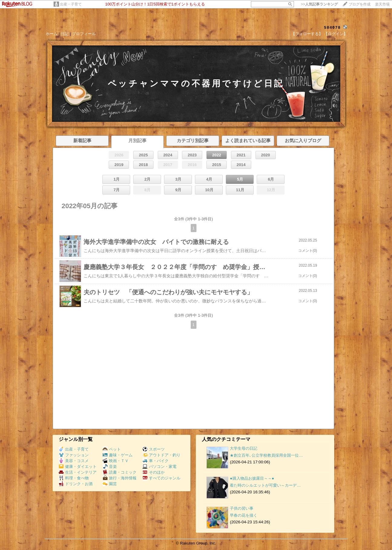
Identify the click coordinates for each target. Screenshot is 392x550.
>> (319, 4)
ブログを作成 (360, 4)
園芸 (110, 484)
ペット (112, 449)
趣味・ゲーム (118, 455)
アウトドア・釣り (161, 455)
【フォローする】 (307, 34)
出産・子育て (71, 4)
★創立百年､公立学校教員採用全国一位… (266, 455)
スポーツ (154, 449)
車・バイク (156, 461)
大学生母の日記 (244, 448)
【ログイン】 (336, 34)
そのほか (154, 472)
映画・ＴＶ (116, 461)
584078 (332, 27)
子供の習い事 (242, 508)
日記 (65, 34)
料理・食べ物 (74, 478)
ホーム (52, 34)
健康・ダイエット (78, 467)
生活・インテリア (78, 472)
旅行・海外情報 (120, 478)
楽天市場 (382, 4)
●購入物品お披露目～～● (252, 478)
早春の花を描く (244, 515)
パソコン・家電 (160, 467)
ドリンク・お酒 (76, 484)
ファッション (74, 455)
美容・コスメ (74, 461)
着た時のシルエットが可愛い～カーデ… (265, 485)
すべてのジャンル (161, 478)
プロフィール (84, 34)
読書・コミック (120, 472)
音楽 (110, 467)
